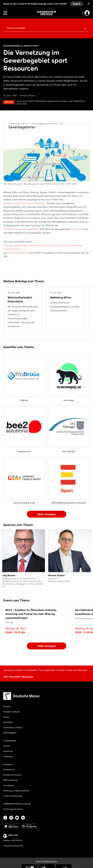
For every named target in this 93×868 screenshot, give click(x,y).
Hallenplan (8, 756)
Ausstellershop (10, 741)
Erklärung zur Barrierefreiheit (16, 791)
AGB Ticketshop (10, 780)
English (77, 4)
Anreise (7, 746)
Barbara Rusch (28, 95)
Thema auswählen (16, 28)
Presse (6, 717)
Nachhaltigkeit (10, 733)
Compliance (9, 785)
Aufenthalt (8, 751)
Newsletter (8, 722)
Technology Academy (13, 809)
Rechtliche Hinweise (12, 775)
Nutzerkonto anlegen (13, 727)
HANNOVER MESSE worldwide (17, 804)
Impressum (8, 764)
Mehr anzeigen (47, 514)
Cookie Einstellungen (13, 796)
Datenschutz (9, 770)
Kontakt (7, 706)
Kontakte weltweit (11, 712)
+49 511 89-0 (16, 840)
